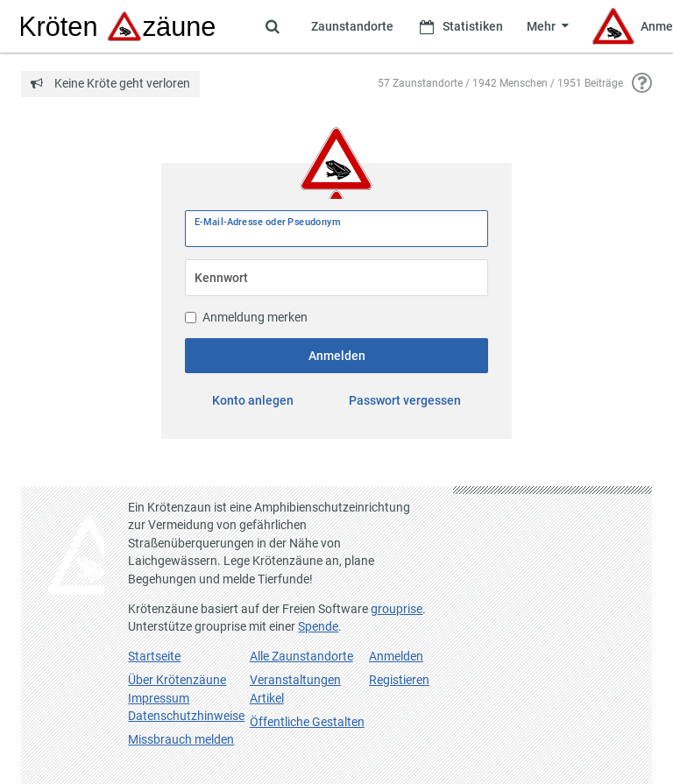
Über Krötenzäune (177, 680)
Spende (318, 626)
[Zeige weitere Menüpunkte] (547, 26)
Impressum (159, 698)
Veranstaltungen (295, 680)
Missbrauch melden (181, 739)
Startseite (154, 656)
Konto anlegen (253, 400)
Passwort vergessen (405, 400)
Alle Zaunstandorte (301, 656)
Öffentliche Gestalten (307, 722)
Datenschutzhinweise (186, 716)
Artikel (267, 698)
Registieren (399, 680)
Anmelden (337, 356)
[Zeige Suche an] (273, 26)
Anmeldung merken (246, 317)
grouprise (397, 609)
